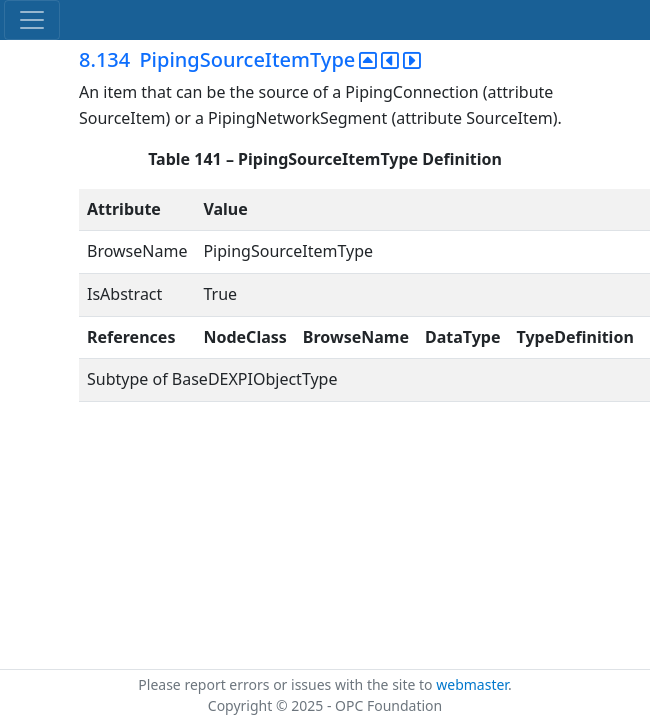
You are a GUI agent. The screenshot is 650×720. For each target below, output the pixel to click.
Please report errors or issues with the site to (287, 684)
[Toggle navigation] (32, 20)
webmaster (472, 684)
